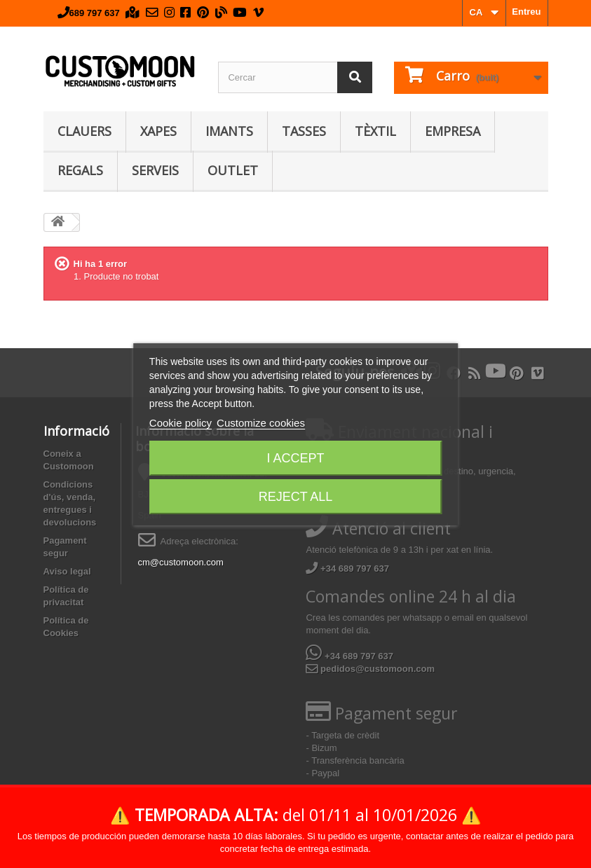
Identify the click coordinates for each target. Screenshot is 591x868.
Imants (229, 131)
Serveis (155, 170)
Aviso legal (67, 571)
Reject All (296, 497)
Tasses (304, 131)
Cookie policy (181, 423)
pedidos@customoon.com (370, 669)
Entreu (526, 12)
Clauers (84, 131)
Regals (80, 170)
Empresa (453, 131)
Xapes (158, 131)
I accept (295, 458)
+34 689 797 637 (347, 569)
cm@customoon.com (181, 562)
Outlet (233, 170)
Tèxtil (375, 131)
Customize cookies (261, 423)
